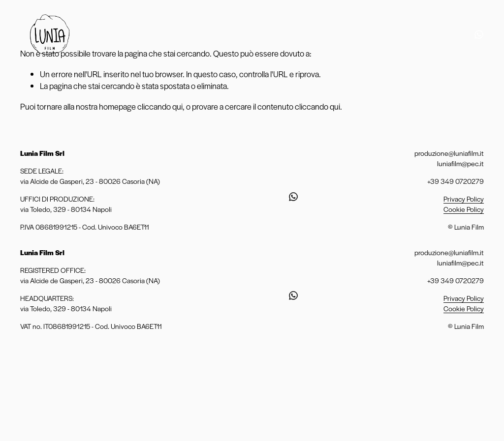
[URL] (479, 34)
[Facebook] (463, 34)
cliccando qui (160, 106)
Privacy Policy (464, 199)
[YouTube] (431, 34)
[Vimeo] (415, 34)
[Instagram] (447, 34)
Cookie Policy (464, 209)
